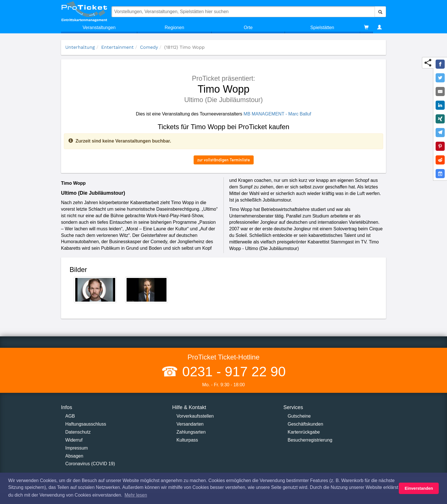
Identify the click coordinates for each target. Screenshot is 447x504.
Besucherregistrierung (310, 440)
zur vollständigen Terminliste (224, 160)
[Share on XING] (440, 119)
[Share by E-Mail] (440, 92)
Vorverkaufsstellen (195, 416)
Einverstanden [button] (419, 488)
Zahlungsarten (191, 432)
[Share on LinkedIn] (440, 105)
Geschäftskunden (305, 424)
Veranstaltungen (99, 28)
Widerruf (74, 440)
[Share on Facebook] (440, 64)
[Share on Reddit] (440, 160)
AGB (70, 416)
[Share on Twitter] (440, 78)
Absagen (74, 456)
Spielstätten (322, 28)
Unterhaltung (80, 47)
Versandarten (190, 424)
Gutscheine (299, 416)
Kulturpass (187, 440)
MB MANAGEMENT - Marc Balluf (277, 114)
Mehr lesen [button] (136, 495)
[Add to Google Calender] (440, 174)
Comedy (149, 47)
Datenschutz (78, 432)
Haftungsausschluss (86, 424)
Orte (248, 28)
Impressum (77, 448)
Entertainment (117, 47)
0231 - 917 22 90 (232, 372)
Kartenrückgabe (304, 432)
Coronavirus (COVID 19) (90, 464)
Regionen (175, 28)
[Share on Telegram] (440, 133)
